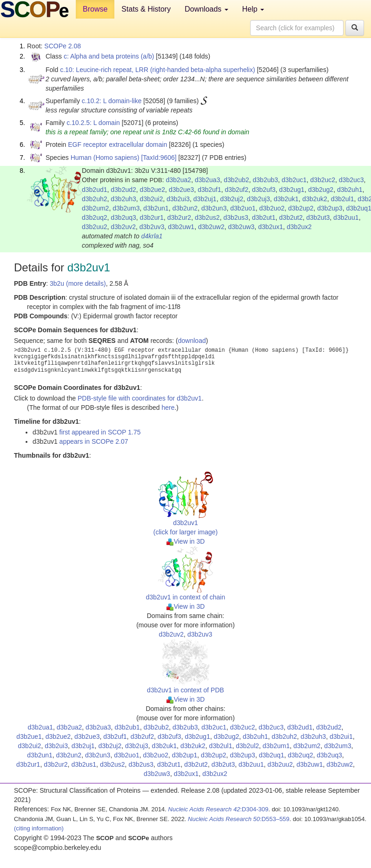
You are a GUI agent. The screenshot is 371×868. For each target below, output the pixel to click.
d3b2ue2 (153, 190)
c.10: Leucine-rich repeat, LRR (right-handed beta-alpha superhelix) (157, 70)
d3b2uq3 (123, 217)
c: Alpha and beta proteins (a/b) (109, 56)
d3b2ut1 (264, 217)
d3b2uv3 (152, 227)
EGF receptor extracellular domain (117, 145)
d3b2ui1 (341, 736)
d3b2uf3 (264, 190)
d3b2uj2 (232, 199)
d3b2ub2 (236, 180)
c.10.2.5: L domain (93, 123)
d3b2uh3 (123, 199)
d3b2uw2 (211, 227)
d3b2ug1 (292, 190)
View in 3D (186, 541)
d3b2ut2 (291, 217)
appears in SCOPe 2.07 (94, 441)
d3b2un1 (156, 208)
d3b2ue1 (29, 736)
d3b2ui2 (152, 199)
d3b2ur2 (179, 217)
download (192, 341)
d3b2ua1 (41, 727)
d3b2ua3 (208, 180)
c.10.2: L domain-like (112, 101)
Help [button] (253, 9)
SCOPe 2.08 (63, 46)
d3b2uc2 (323, 180)
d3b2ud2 (123, 190)
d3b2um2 (95, 208)
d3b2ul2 (247, 746)
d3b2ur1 (152, 217)
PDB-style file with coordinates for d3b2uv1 (140, 398)
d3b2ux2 (299, 227)
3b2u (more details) (78, 283)
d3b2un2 (185, 208)
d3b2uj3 (258, 199)
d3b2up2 (301, 208)
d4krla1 (152, 236)
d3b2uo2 (272, 208)
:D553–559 (239, 819)
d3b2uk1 (286, 199)
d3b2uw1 (181, 227)
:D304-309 (219, 809)
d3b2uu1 (346, 217)
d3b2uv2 (123, 227)
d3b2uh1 (350, 190)
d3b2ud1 (95, 190)
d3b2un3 (214, 208)
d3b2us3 (236, 217)
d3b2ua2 (179, 180)
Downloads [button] (206, 9)
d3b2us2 (207, 217)
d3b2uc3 (351, 180)
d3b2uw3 (242, 227)
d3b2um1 (276, 746)
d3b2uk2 (315, 199)
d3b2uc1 (294, 180)
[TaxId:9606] (159, 158)
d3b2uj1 (205, 199)
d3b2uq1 (272, 755)
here (168, 408)
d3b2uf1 (209, 190)
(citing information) (39, 828)
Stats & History (146, 9)
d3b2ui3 (178, 199)
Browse (95, 9)
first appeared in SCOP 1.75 (100, 432)
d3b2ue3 (182, 190)
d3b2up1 (185, 755)
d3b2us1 (84, 764)
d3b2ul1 (343, 199)
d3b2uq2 (95, 217)
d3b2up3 (330, 208)
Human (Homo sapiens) (105, 158)
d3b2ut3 (318, 217)
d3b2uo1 (243, 208)
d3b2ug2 (321, 190)
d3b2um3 (126, 208)
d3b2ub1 (127, 727)
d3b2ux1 (271, 227)
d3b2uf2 (237, 190)
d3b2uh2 (95, 199)
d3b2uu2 (95, 227)
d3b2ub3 (266, 180)
